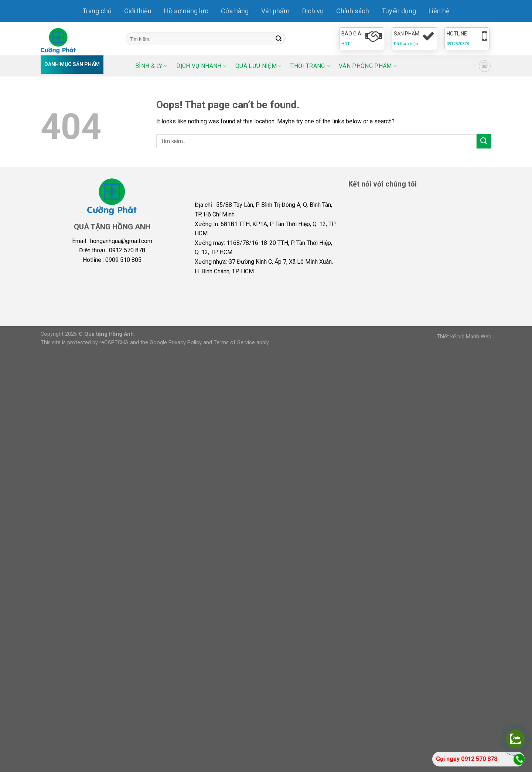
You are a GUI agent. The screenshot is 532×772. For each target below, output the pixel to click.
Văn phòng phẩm (368, 66)
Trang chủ (97, 11)
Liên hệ (439, 11)
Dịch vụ (313, 11)
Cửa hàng (235, 11)
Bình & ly (151, 66)
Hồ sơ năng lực (186, 11)
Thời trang (310, 66)
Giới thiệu (138, 11)
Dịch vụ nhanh (201, 66)
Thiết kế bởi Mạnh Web (464, 337)
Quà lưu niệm (258, 66)
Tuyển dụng (399, 11)
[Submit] (279, 39)
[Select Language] (450, 66)
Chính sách (353, 11)
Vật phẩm (275, 11)
